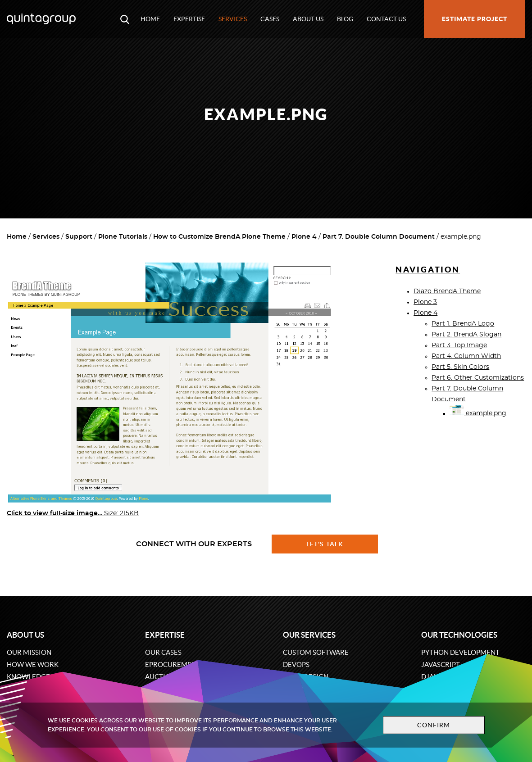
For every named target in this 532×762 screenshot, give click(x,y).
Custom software (316, 652)
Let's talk (325, 544)
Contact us (386, 19)
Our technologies (459, 635)
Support (79, 237)
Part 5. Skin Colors (460, 367)
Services (233, 19)
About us (308, 19)
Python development (460, 652)
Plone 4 (304, 237)
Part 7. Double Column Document (379, 237)
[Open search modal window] (125, 19)
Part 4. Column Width (466, 356)
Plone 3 (425, 302)
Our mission (29, 652)
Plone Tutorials (123, 237)
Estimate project (475, 19)
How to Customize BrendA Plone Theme (219, 237)
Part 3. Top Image (459, 345)
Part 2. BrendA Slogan (466, 335)
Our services (309, 635)
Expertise (189, 19)
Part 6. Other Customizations (478, 378)
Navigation (428, 270)
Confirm (434, 725)
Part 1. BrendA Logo (463, 324)
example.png (478, 413)
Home (150, 19)
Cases (270, 19)
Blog (345, 19)
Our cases (163, 652)
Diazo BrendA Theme (447, 291)
